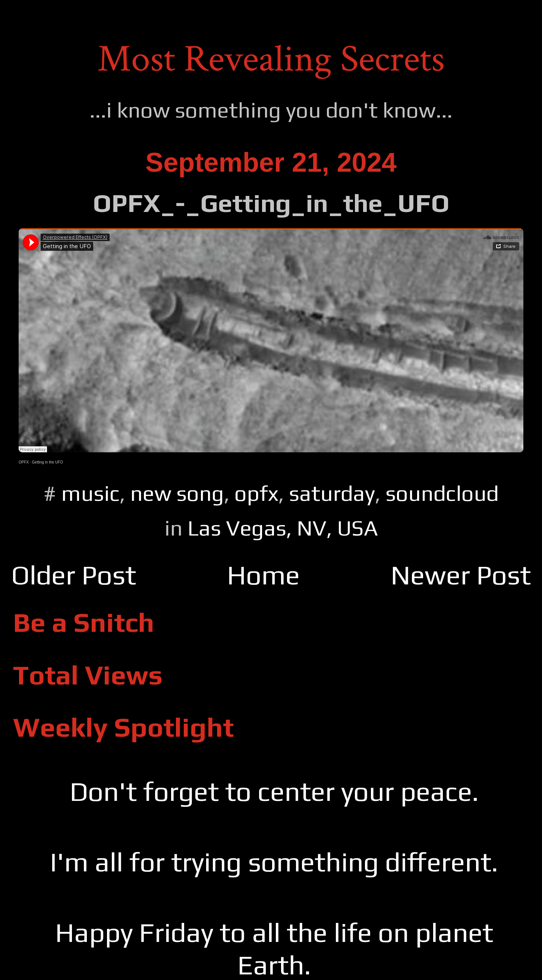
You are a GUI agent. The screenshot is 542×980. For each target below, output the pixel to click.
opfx (256, 493)
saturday (332, 493)
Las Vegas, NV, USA (283, 528)
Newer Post (461, 575)
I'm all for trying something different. (274, 862)
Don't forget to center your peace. (274, 791)
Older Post (74, 575)
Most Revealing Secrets (271, 59)
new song (177, 493)
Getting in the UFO (48, 462)
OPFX (24, 462)
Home (263, 575)
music (90, 493)
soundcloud (442, 493)
